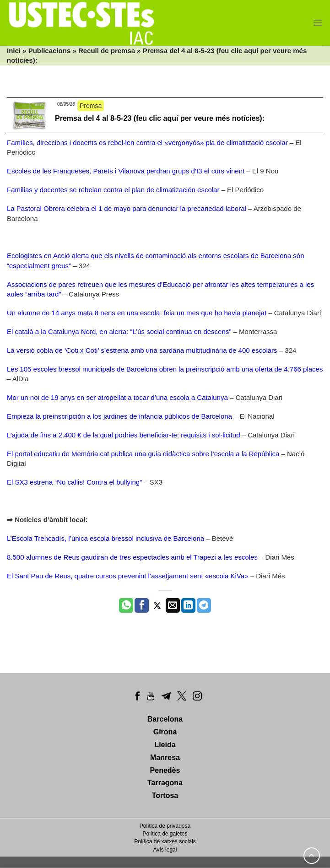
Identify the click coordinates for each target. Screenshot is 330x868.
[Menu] (318, 23)
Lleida (165, 745)
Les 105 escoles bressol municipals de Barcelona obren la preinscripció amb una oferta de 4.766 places (165, 369)
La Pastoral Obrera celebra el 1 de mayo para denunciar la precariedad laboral (127, 208)
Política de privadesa (165, 826)
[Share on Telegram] (204, 605)
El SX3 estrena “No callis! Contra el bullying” (74, 482)
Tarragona (165, 783)
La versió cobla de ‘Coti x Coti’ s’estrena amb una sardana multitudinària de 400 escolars (142, 350)
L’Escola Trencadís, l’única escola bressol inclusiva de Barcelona (105, 538)
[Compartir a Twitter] (157, 605)
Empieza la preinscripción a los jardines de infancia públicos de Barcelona (119, 416)
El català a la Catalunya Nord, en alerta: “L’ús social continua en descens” (119, 332)
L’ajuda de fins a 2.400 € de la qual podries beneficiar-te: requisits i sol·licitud (123, 435)
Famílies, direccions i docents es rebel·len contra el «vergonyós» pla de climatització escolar (147, 143)
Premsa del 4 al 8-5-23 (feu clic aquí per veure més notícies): (160, 118)
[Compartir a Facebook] (142, 605)
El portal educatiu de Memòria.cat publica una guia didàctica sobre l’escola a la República (143, 454)
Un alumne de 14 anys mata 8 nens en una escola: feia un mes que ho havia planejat (137, 313)
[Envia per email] (173, 605)
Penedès (165, 770)
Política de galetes (165, 834)
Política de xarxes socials (165, 841)
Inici (14, 51)
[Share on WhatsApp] (126, 605)
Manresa (165, 757)
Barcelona (165, 719)
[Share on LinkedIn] (188, 605)
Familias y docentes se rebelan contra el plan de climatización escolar (113, 190)
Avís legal (165, 850)
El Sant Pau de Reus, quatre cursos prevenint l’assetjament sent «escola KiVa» (128, 576)
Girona (165, 732)
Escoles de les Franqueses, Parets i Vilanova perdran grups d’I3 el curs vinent (126, 171)
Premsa (91, 106)
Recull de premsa (107, 51)
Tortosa (165, 795)
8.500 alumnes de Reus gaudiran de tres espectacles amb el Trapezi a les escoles (132, 557)
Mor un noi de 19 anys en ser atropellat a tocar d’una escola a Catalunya (117, 397)
